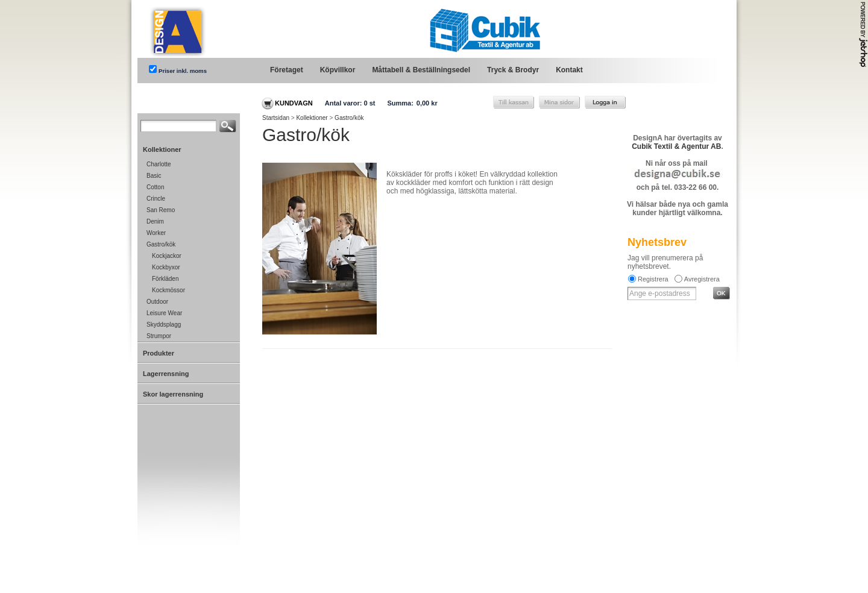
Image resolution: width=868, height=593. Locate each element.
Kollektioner (312, 118)
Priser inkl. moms (183, 71)
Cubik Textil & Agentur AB (676, 146)
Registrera (653, 279)
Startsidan (276, 118)
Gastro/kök (349, 118)
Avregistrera (702, 279)
